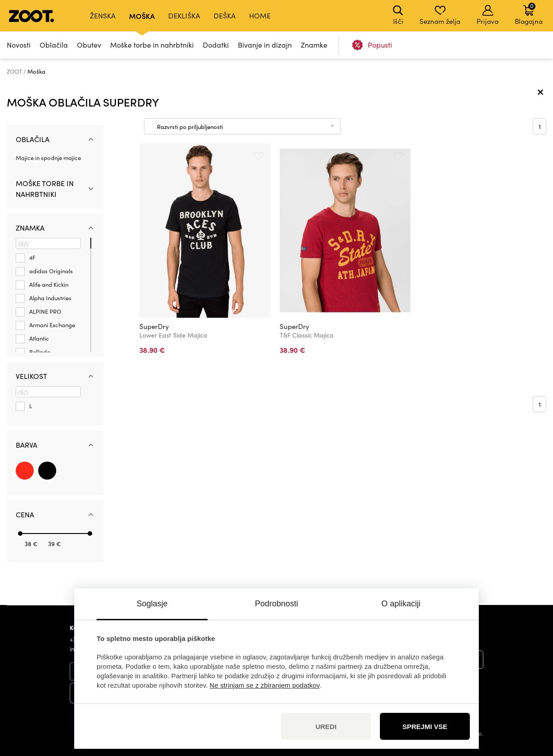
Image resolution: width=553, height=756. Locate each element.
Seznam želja (440, 15)
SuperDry (154, 326)
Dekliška (184, 16)
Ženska (103, 16)
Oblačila (54, 45)
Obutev (89, 45)
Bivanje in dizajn (265, 45)
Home (260, 16)
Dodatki (216, 45)
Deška (225, 16)
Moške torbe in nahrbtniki (152, 45)
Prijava (488, 15)
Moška (142, 16)
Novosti (19, 45)
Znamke (314, 45)
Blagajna (529, 13)
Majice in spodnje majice (48, 158)
